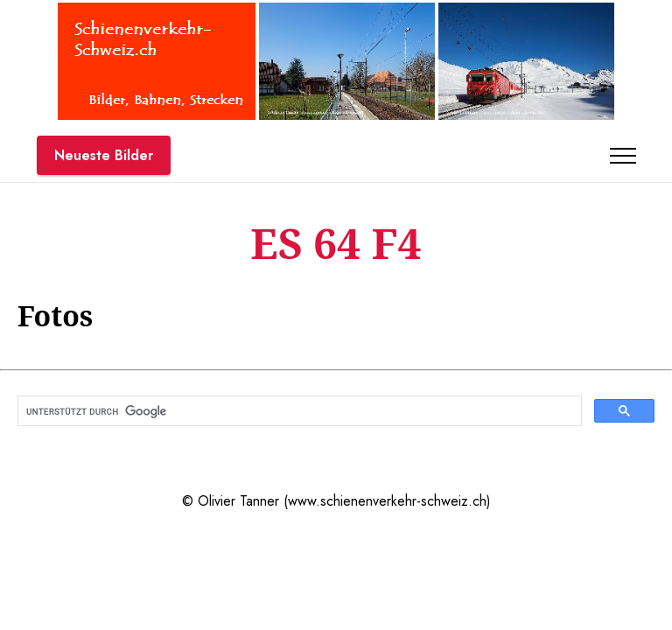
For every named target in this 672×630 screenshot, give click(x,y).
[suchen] (298, 411)
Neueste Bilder (104, 155)
